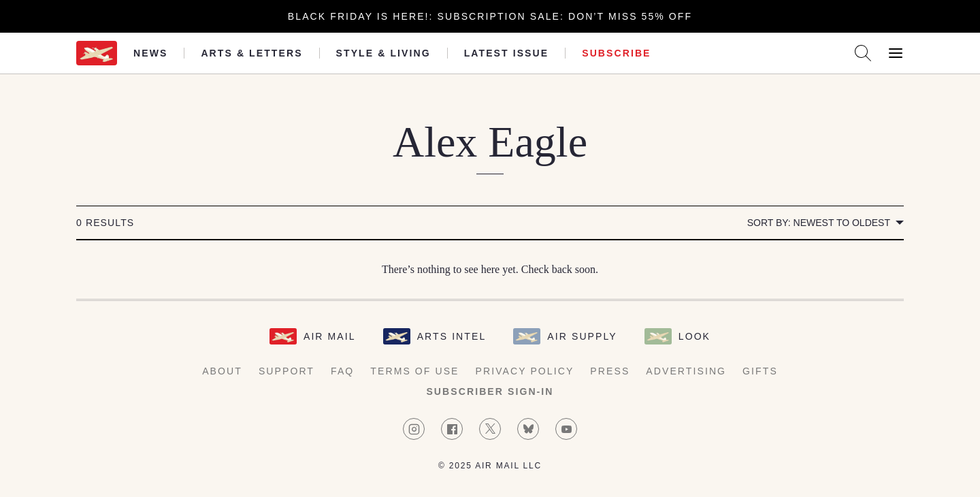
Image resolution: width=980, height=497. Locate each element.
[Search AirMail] (863, 53)
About (222, 371)
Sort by (819, 223)
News (150, 53)
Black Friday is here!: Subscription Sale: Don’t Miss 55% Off (490, 16)
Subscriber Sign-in (490, 391)
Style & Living (383, 53)
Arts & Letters (251, 53)
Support (287, 371)
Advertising (686, 371)
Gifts (760, 371)
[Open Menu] (896, 53)
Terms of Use (414, 371)
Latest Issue (507, 53)
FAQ (342, 371)
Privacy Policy (525, 371)
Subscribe (616, 53)
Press (610, 371)
